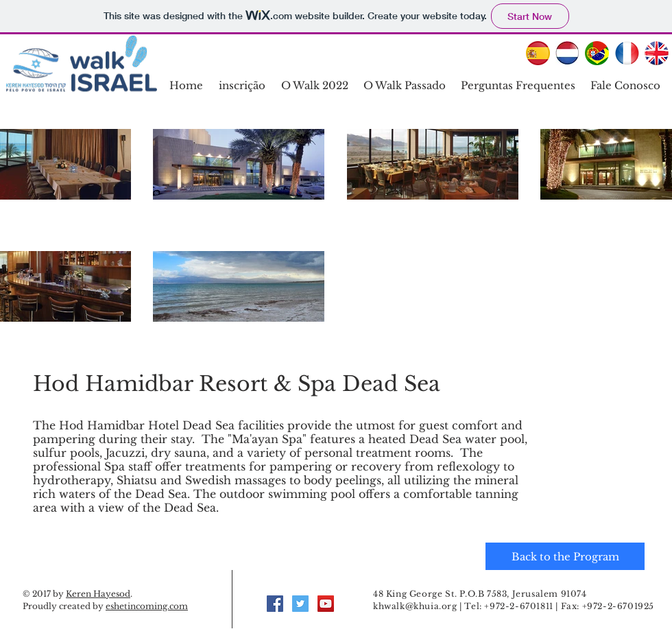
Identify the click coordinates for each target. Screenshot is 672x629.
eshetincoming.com (147, 606)
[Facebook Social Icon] (275, 604)
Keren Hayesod (98, 594)
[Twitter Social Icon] (300, 604)
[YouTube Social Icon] (326, 604)
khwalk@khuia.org (415, 606)
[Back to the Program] (565, 556)
